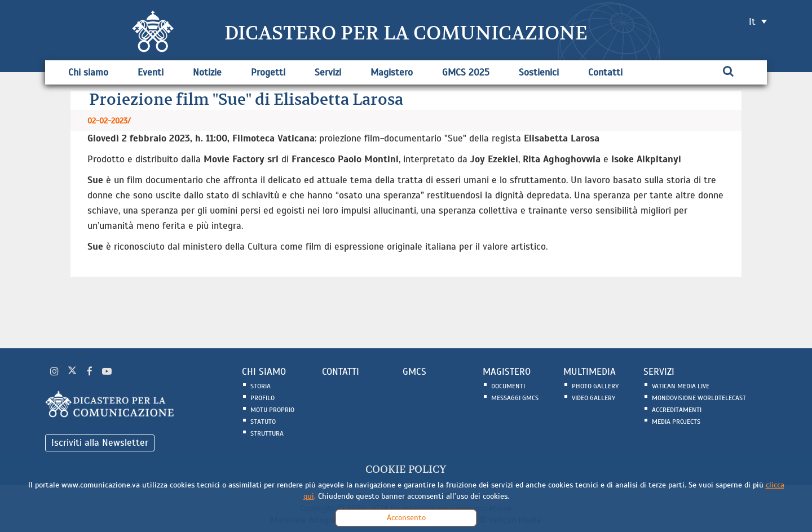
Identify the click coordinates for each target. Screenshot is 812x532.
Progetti (268, 72)
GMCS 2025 (466, 72)
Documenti (508, 386)
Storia (261, 386)
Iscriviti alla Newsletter (100, 443)
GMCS (414, 372)
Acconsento (406, 518)
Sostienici (539, 72)
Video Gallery (593, 398)
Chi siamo (88, 72)
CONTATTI (341, 372)
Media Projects (676, 422)
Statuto (263, 422)
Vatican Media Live (681, 386)
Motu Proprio (272, 410)
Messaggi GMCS (515, 398)
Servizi (328, 72)
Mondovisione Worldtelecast (699, 398)
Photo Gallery (595, 386)
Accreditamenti (677, 410)
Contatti (605, 72)
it (752, 22)
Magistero (392, 72)
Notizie (207, 72)
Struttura (267, 433)
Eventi (151, 72)
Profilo (262, 398)
